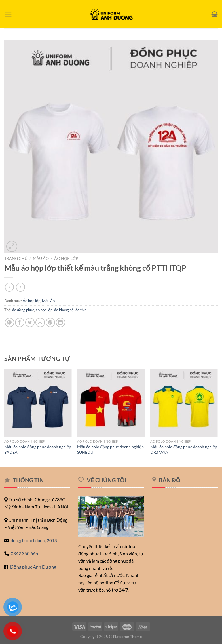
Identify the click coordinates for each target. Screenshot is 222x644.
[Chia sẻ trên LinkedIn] (61, 322)
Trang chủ (16, 258)
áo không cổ (64, 310)
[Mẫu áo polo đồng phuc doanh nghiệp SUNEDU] (111, 403)
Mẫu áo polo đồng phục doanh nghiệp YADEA (38, 449)
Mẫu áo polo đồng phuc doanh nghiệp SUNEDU (110, 449)
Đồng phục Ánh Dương (33, 567)
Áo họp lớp (66, 258)
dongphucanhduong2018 (34, 540)
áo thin (81, 310)
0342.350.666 (24, 553)
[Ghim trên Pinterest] (50, 322)
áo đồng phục (23, 310)
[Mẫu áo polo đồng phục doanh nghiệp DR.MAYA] (184, 403)
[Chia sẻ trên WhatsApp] (9, 322)
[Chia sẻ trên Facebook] (20, 322)
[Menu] (8, 14)
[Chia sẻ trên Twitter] (30, 322)
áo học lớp (44, 310)
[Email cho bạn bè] (40, 322)
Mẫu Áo (41, 258)
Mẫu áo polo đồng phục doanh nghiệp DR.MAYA (184, 449)
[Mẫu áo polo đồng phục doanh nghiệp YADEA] (38, 403)
